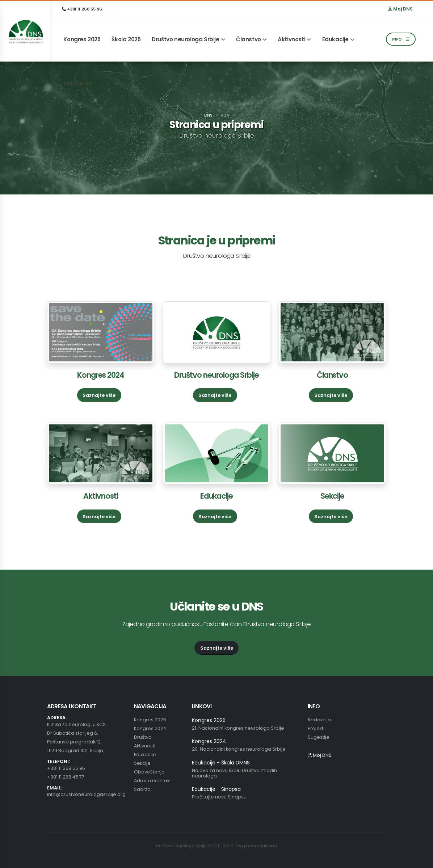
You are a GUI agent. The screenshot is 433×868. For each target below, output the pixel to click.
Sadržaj (143, 789)
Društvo (143, 737)
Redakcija (319, 720)
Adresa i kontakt (152, 781)
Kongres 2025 (82, 39)
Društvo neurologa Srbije (185, 39)
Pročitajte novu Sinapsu (219, 797)
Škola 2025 (126, 39)
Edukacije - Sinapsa (216, 789)
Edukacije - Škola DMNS (221, 763)
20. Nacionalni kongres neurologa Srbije (239, 749)
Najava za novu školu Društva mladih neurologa (234, 773)
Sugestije (319, 737)
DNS (208, 115)
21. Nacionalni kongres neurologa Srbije (238, 728)
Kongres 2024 (101, 375)
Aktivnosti (291, 39)
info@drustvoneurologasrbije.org (86, 794)
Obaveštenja (149, 772)
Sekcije (73, 83)
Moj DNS (400, 9)
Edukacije (335, 39)
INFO (401, 39)
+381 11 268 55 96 (82, 9)
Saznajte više (99, 395)
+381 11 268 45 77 (66, 777)
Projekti (316, 728)
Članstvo (249, 39)
